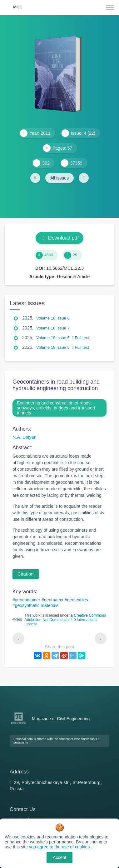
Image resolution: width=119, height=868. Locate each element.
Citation (26, 574)
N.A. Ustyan (25, 437)
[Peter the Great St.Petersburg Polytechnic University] (19, 724)
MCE (17, 7)
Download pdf (59, 238)
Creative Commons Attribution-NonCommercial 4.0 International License (65, 620)
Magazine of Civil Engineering (61, 719)
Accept (59, 857)
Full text (81, 338)
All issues (59, 178)
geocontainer (28, 600)
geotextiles (78, 600)
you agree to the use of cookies (60, 847)
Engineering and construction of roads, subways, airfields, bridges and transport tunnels (56, 408)
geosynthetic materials (37, 605)
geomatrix (54, 600)
